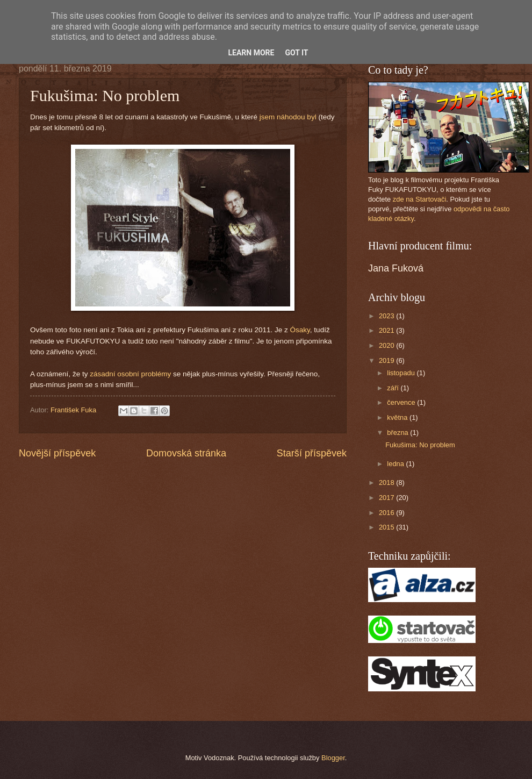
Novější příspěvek (57, 453)
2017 (387, 498)
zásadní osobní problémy (130, 374)
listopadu (402, 373)
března (398, 433)
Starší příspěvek (312, 453)
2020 (387, 345)
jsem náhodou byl (288, 117)
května (398, 417)
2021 (387, 330)
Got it (296, 53)
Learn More (251, 53)
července (402, 402)
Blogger (333, 758)
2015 (387, 527)
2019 (387, 360)
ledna (396, 464)
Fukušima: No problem (420, 445)
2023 (387, 316)
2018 (387, 483)
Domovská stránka (186, 453)
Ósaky (300, 330)
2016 (387, 513)
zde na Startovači (419, 199)
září (394, 388)
